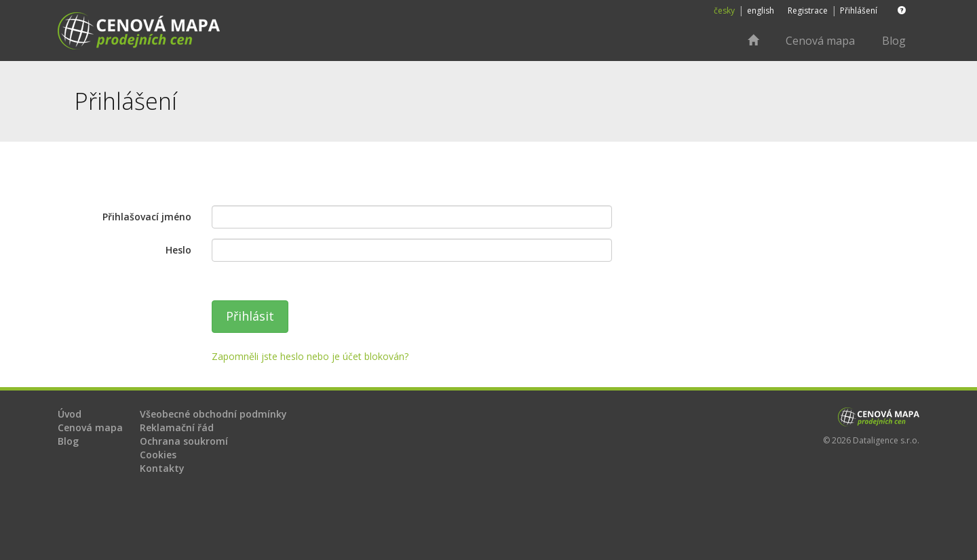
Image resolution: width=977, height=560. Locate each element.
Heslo (178, 250)
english (761, 11)
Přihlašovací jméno (147, 217)
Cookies (158, 455)
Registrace (808, 11)
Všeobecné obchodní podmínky (213, 414)
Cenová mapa (820, 41)
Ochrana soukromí (184, 441)
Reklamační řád (177, 427)
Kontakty (162, 468)
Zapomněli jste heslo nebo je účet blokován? (310, 356)
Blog (894, 41)
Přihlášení (859, 11)
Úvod (70, 414)
